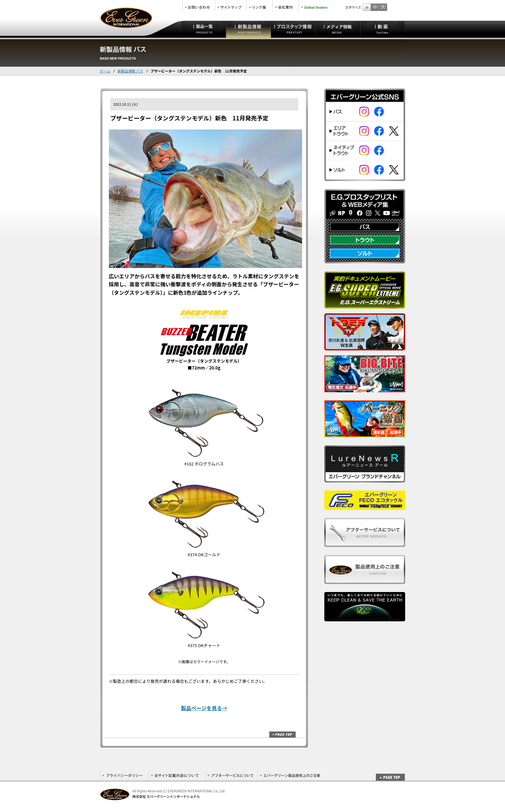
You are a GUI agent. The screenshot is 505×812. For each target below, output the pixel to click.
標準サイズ (367, 7)
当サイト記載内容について (177, 775)
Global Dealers (315, 6)
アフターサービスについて (231, 775)
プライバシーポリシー (124, 775)
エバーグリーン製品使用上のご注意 (290, 775)
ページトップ (282, 735)
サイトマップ (231, 6)
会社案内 (286, 6)
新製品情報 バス (130, 71)
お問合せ (199, 6)
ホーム (105, 71)
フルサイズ (383, 7)
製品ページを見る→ (204, 708)
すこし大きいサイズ (375, 7)
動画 (382, 29)
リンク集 (260, 6)
